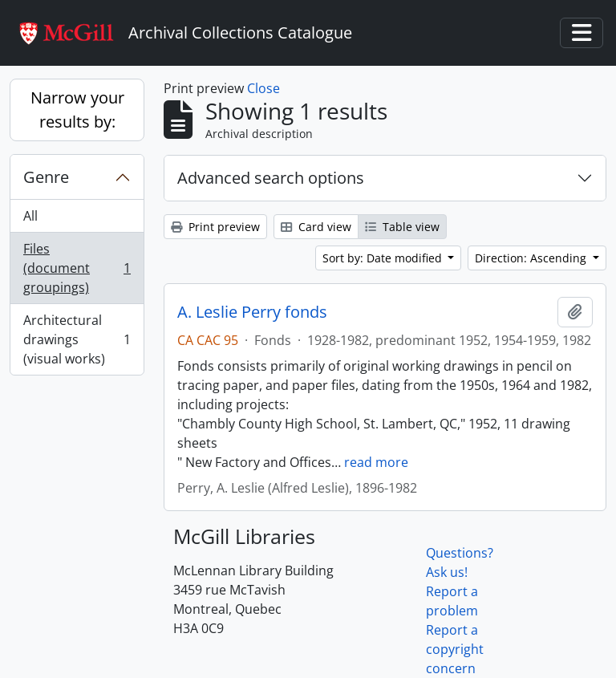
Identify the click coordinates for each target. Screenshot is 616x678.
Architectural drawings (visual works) (77, 339)
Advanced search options (271, 178)
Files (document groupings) (77, 268)
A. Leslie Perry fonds (252, 312)
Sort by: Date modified (384, 258)
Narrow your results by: (77, 110)
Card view (316, 227)
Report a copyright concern (455, 649)
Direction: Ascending (532, 258)
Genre (46, 177)
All (30, 216)
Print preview (215, 227)
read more (376, 462)
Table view (402, 227)
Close (263, 88)
